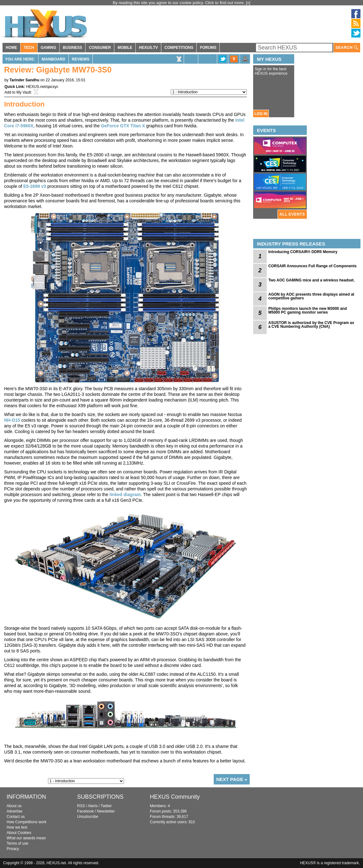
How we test (17, 827)
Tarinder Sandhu (24, 80)
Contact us (16, 817)
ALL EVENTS (292, 214)
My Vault (24, 92)
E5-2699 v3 (35, 186)
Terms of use (18, 843)
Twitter (106, 806)
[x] (248, 3)
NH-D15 (12, 420)
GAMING (48, 48)
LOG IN (261, 114)
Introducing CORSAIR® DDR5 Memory (303, 252)
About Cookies (19, 833)
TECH (29, 48)
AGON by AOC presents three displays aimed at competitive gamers (311, 296)
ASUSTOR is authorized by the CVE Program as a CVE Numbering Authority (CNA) (311, 325)
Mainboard (54, 59)
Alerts (93, 806)
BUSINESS (72, 48)
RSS (81, 806)
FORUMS (208, 48)
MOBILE (125, 48)
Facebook (85, 811)
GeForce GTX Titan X (123, 126)
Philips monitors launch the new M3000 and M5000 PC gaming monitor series (308, 310)
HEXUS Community (175, 797)
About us (14, 806)
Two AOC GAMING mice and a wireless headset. (311, 280)
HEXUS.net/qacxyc (42, 87)
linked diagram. (126, 495)
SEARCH (347, 48)
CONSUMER (100, 48)
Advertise (15, 811)
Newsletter (106, 811)
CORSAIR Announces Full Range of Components (312, 266)
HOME (11, 48)
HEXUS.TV (148, 48)
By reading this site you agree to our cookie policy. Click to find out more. (179, 3)
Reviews (81, 59)
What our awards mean (26, 838)
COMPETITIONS (179, 48)
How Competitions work (27, 822)
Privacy (13, 849)
